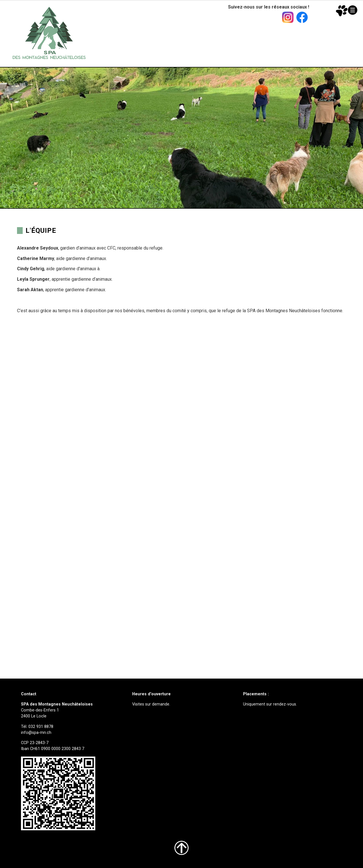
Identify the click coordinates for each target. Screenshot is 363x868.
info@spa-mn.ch (36, 733)
